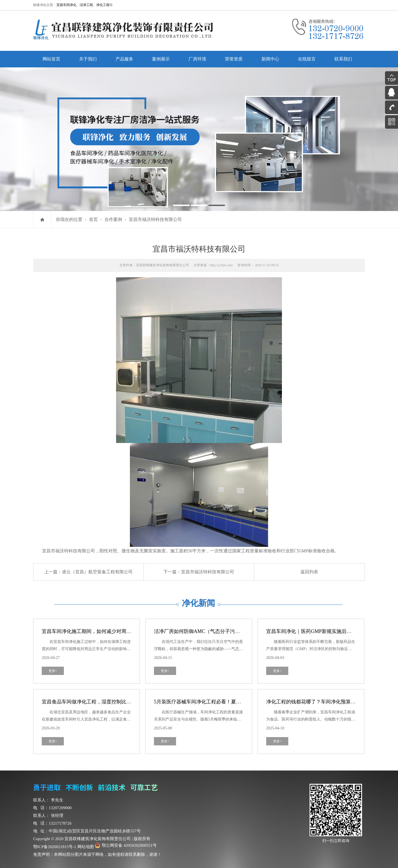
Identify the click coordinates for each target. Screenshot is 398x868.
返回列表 (309, 572)
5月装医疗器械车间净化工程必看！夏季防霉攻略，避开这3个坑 (224, 702)
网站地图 (86, 847)
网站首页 (51, 59)
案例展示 (161, 59)
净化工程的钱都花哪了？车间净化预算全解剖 (316, 702)
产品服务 (124, 59)
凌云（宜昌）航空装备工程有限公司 (97, 572)
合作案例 (113, 219)
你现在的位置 (69, 219)
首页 (93, 219)
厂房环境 (197, 59)
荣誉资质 (234, 59)
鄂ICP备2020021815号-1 (55, 847)
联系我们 (343, 59)
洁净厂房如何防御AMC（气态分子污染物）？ (204, 631)
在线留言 (307, 59)
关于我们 (88, 59)
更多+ (53, 671)
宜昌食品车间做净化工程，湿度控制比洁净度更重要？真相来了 (111, 702)
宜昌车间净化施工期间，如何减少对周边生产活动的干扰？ (106, 631)
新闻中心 (270, 59)
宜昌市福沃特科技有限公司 (155, 219)
